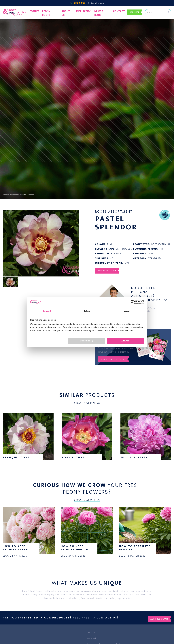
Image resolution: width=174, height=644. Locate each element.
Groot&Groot (9, 9)
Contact (115, 12)
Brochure (133, 12)
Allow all (125, 341)
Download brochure (115, 361)
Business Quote (109, 271)
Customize (87, 341)
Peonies (39, 12)
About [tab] (127, 311)
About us (69, 12)
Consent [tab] (47, 311)
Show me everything (87, 462)
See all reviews (97, 3)
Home (5, 195)
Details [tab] (87, 311)
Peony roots (53, 12)
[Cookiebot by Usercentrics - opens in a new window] (133, 302)
